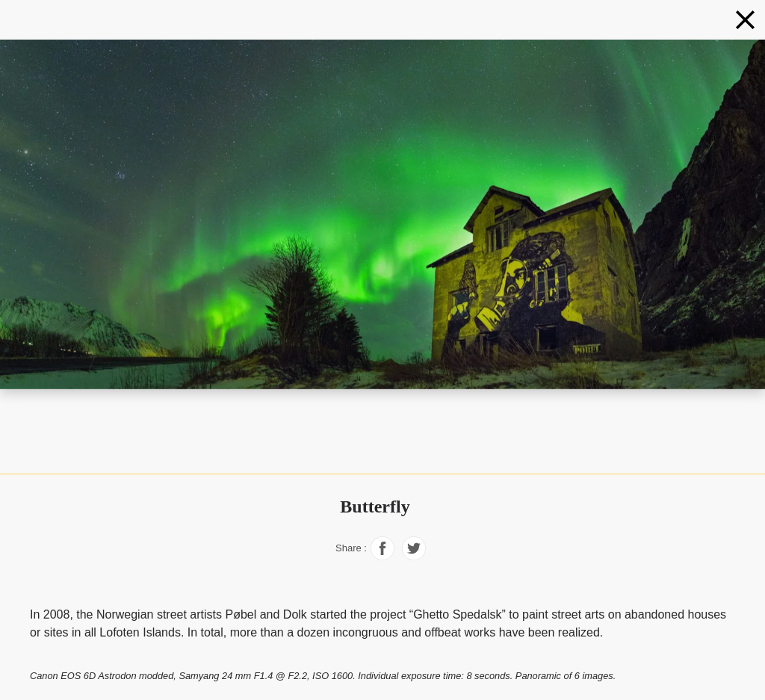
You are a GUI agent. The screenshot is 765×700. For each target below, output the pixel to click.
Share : (351, 548)
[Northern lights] (745, 20)
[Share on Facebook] (382, 556)
